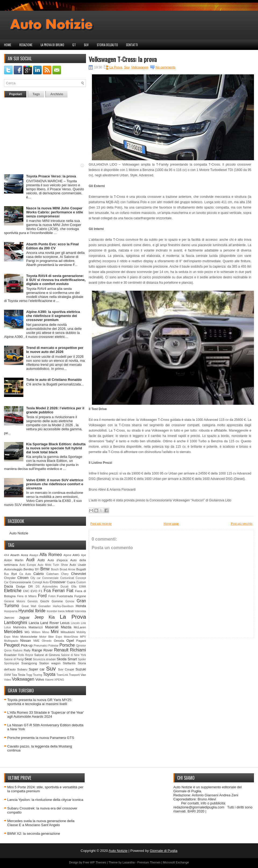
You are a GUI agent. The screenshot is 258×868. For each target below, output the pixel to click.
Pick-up (27, 645)
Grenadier (44, 606)
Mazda (66, 627)
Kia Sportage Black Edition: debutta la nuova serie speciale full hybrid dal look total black (56, 448)
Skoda (62, 659)
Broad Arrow (67, 569)
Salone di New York (74, 655)
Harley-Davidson (63, 606)
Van (83, 675)
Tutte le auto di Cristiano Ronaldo (54, 380)
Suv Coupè (66, 669)
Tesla (21, 675)
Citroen (23, 578)
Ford (42, 596)
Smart (72, 659)
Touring (38, 675)
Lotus (7, 627)
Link (83, 623)
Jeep (39, 617)
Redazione (26, 45)
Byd (14, 574)
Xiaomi (49, 680)
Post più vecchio (242, 524)
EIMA (83, 587)
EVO (34, 591)
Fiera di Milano (27, 596)
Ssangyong (29, 663)
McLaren (80, 627)
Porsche (67, 645)
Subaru (22, 669)
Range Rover (42, 650)
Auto (41, 560)
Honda (81, 606)
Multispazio (11, 641)
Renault (61, 650)
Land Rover (50, 623)
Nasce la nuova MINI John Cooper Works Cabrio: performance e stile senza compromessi (54, 212)
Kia (52, 617)
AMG (76, 555)
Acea (25, 555)
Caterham (53, 574)
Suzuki (81, 669)
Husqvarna (11, 611)
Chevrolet (78, 574)
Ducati (64, 587)
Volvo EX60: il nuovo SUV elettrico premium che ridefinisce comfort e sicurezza (55, 484)
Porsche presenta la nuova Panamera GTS (41, 738)
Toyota (49, 674)
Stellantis (69, 663)
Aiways (34, 555)
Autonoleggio (13, 569)
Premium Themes (149, 862)
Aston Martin (14, 560)
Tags (36, 94)
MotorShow (71, 637)
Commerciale (50, 578)
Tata (15, 675)
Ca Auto (25, 574)
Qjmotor (81, 646)
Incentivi (52, 611)
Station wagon (50, 663)
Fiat (70, 591)
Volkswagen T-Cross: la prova (123, 59)
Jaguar (24, 617)
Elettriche (13, 591)
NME (36, 641)
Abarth (15, 555)
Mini (55, 632)
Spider (82, 659)
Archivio (57, 94)
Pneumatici (40, 646)
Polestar (53, 646)
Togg (29, 675)
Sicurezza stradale (44, 659)
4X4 (7, 555)
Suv (86, 45)
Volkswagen (23, 679)
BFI (37, 569)
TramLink (62, 675)
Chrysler (10, 578)
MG (27, 632)
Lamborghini (16, 623)
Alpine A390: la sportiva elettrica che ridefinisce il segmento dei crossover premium (53, 316)
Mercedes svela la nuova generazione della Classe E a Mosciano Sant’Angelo (41, 823)
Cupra (71, 582)
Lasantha (129, 862)
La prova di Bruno (52, 45)
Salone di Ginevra (47, 655)
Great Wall (29, 606)
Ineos (61, 611)
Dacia (8, 586)
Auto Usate (78, 565)
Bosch (55, 569)
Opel (70, 641)
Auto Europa (28, 565)
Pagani (81, 641)
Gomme (57, 601)
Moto (15, 637)
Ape (84, 555)
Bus (6, 574)
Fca (47, 591)
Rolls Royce (26, 655)
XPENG (59, 680)
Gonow (70, 601)
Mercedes (13, 632)
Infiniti (70, 611)
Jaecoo (9, 617)
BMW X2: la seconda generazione (34, 834)
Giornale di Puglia (164, 851)
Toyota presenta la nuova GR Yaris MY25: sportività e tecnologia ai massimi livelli (40, 702)
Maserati (52, 627)
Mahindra (20, 627)
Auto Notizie (19, 533)
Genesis (33, 601)
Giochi (44, 601)
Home (8, 45)
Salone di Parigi (14, 659)
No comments (166, 67)
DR (31, 586)
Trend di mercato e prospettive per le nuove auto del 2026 (55, 350)
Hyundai (26, 611)
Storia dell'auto (107, 45)
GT (74, 45)
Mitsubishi (68, 632)
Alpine (67, 555)
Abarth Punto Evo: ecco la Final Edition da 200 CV (52, 246)
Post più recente (101, 524)
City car (35, 578)
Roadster (10, 655)
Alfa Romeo (51, 555)
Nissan (26, 641)
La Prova (73, 617)
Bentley (29, 569)
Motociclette (29, 637)
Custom (81, 582)
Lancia (34, 623)
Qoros (8, 650)
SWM (7, 675)
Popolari (16, 94)
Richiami (78, 650)
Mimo (46, 632)
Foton (52, 596)
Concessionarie (20, 582)
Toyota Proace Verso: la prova (51, 176)
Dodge (21, 586)
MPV (83, 637)
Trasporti (74, 675)
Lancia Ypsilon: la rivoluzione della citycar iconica (45, 800)
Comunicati (67, 578)
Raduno (17, 650)
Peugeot (12, 645)
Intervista (80, 611)
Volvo (40, 679)
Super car (37, 669)
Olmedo (46, 641)
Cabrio (38, 574)
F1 (41, 591)
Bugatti (81, 569)
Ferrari (59, 591)
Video (8, 680)
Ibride (40, 611)
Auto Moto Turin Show (53, 565)
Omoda (59, 641)
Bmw (45, 569)
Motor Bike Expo (51, 637)
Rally (27, 650)
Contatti (132, 45)
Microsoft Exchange (176, 862)
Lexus (65, 623)
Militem (36, 632)
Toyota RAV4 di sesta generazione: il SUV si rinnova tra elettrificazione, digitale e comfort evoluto (56, 280)
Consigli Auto (40, 582)
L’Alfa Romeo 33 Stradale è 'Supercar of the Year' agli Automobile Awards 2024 (46, 714)
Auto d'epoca (58, 560)
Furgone (80, 596)
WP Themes (98, 862)
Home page (171, 524)
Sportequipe (12, 663)
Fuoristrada (65, 596)
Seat (28, 659)
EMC (26, 591)
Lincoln (75, 623)
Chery (65, 574)
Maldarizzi (36, 627)
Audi (30, 560)
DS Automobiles (47, 587)
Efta (74, 587)
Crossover (58, 582)
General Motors (15, 601)
